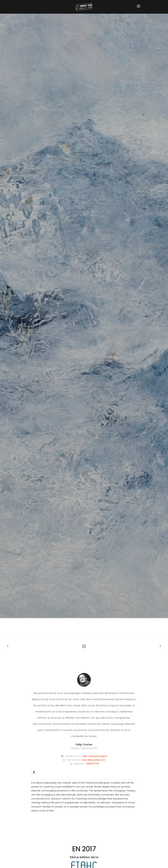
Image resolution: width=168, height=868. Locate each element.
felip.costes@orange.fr (95, 756)
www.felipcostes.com (93, 760)
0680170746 (92, 764)
